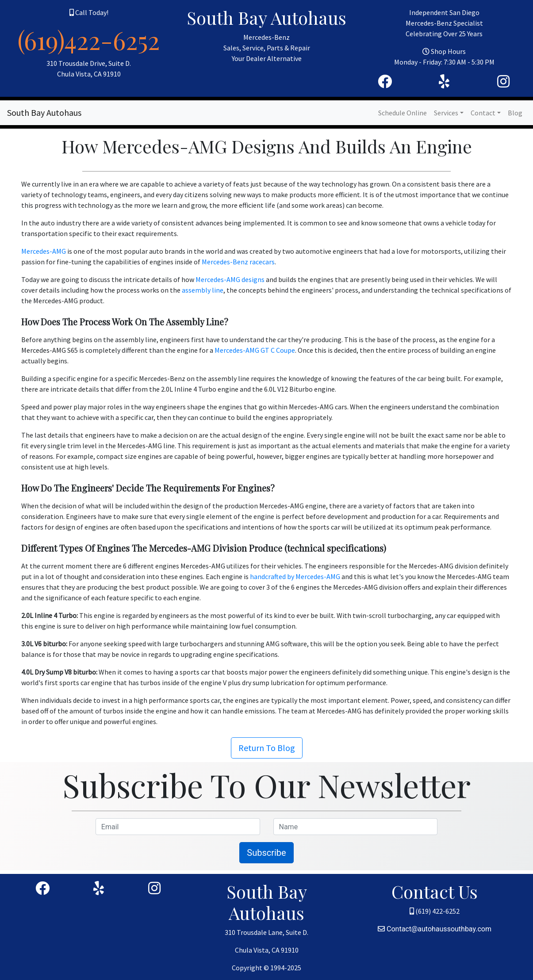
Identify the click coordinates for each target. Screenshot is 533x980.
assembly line (203, 290)
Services (446, 113)
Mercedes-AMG (44, 251)
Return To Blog (267, 748)
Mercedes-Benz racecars (238, 262)
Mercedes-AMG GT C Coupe (255, 350)
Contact (483, 113)
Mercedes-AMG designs (230, 279)
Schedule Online (403, 113)
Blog (515, 113)
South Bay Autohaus (44, 112)
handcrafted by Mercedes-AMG (295, 576)
